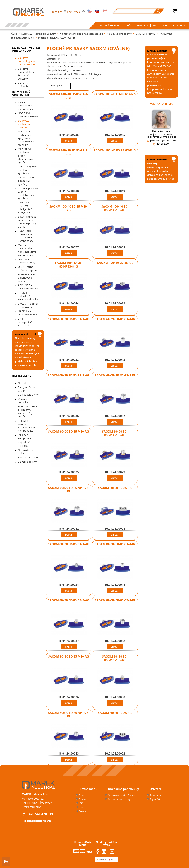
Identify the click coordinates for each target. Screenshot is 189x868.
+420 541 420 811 (40, 814)
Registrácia (76, 12)
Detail (69, 141)
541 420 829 (163, 144)
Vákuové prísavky (146, 34)
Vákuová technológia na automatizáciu (81, 34)
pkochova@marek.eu (163, 140)
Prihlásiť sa (57, 12)
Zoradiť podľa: (58, 86)
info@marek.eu (39, 821)
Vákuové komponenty (119, 34)
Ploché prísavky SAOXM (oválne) (57, 38)
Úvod (14, 34)
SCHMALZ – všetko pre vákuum (39, 34)
